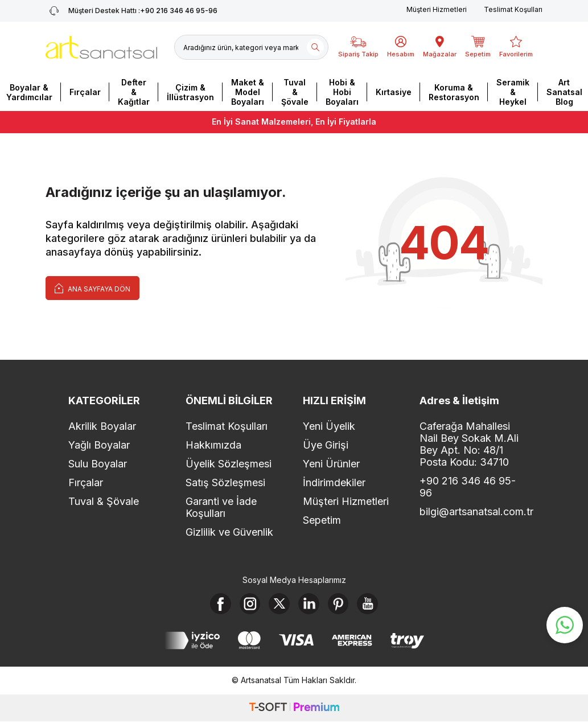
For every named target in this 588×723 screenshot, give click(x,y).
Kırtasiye (394, 92)
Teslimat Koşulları (513, 9)
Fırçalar (85, 92)
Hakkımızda (213, 445)
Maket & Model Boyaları (248, 92)
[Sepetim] (478, 47)
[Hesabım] (401, 47)
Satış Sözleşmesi (225, 482)
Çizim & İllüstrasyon (190, 92)
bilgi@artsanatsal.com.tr (470, 512)
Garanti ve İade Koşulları (221, 507)
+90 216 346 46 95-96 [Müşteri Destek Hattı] (131, 11)
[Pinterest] (341, 605)
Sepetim (322, 520)
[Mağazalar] (440, 47)
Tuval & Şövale (295, 92)
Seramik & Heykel (513, 92)
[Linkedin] (310, 605)
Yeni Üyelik (329, 426)
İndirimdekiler (334, 482)
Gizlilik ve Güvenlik (229, 532)
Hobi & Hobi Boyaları (342, 92)
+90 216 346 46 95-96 (468, 487)
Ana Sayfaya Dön (92, 288)
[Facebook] (216, 605)
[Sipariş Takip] (358, 47)
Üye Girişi (326, 445)
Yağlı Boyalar (99, 445)
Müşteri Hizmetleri (437, 9)
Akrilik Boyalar (102, 426)
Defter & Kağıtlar (134, 92)
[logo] (101, 47)
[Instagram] (247, 605)
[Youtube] (372, 605)
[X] (278, 605)
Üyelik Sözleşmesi (229, 464)
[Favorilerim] (516, 47)
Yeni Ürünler (331, 464)
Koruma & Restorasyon (454, 92)
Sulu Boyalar (98, 464)
